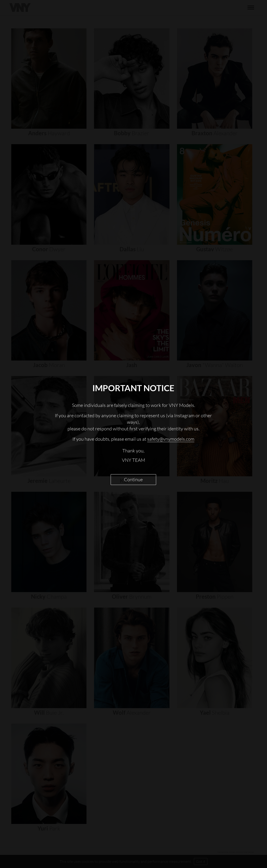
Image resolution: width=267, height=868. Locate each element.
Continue (133, 479)
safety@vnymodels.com (171, 439)
